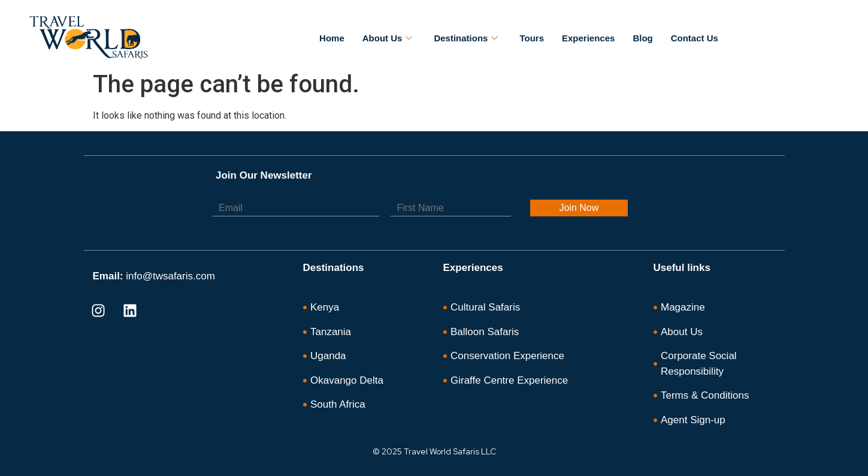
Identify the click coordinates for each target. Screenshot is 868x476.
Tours (532, 38)
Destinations (466, 38)
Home (332, 38)
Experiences (588, 38)
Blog (642, 38)
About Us (388, 38)
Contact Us (695, 38)
